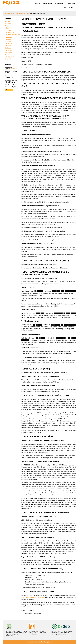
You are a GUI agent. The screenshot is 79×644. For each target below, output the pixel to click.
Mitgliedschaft (10, 32)
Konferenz (59, 3)
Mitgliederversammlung (23, 13)
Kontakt (8, 30)
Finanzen (9, 44)
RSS (51, 642)
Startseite (7, 13)
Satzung (9, 41)
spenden (13, 69)
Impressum (30, 642)
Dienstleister (70, 8)
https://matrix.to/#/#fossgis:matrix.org (33, 597)
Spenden (9, 37)
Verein (37, 3)
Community (71, 3)
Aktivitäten (47, 3)
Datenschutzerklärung (41, 642)
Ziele (8, 28)
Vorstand (9, 39)
